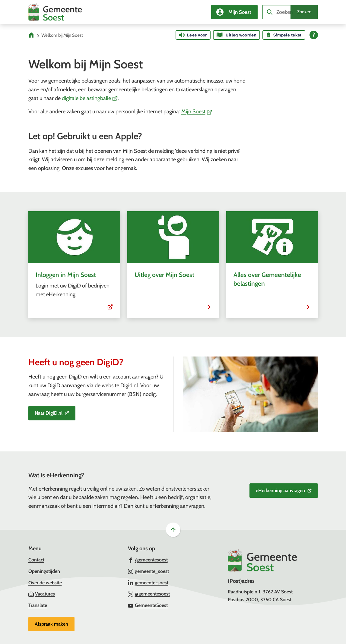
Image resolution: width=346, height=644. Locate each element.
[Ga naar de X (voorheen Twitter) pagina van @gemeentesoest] (149, 594)
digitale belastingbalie (90, 98)
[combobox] (290, 12)
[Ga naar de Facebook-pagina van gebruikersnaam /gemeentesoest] (148, 560)
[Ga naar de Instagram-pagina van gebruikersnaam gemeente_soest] (148, 571)
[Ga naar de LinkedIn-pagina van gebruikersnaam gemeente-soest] (148, 583)
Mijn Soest (197, 112)
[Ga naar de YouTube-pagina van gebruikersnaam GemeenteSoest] (148, 605)
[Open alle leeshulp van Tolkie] (314, 35)
